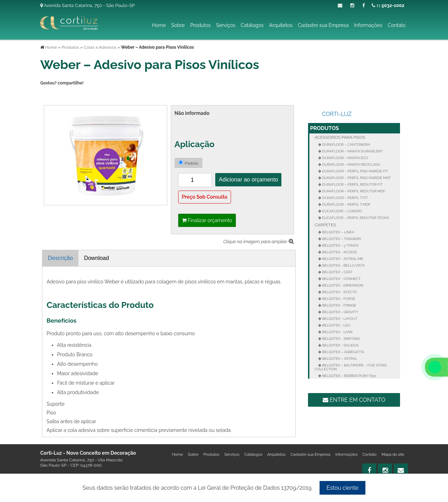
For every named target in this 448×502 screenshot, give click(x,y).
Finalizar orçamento (207, 220)
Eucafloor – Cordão (342, 211)
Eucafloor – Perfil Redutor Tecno (355, 218)
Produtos (200, 25)
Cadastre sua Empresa (323, 25)
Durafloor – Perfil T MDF (346, 204)
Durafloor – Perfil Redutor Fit (352, 184)
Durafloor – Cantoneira (346, 145)
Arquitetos (281, 25)
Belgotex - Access (339, 252)
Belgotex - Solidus (340, 345)
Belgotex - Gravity (340, 312)
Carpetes (325, 225)
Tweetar (50, 95)
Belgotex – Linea (338, 232)
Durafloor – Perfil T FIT (345, 198)
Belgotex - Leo (336, 325)
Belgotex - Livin (337, 332)
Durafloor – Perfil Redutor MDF (353, 191)
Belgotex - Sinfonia (341, 339)
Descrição (60, 258)
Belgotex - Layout (339, 319)
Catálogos (252, 25)
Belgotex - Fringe (339, 305)
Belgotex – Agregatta (343, 352)
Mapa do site (393, 455)
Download (96, 258)
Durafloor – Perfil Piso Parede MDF (356, 178)
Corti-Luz (337, 114)
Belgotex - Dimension (342, 285)
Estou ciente (342, 488)
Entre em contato (354, 400)
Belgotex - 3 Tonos (340, 245)
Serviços (226, 25)
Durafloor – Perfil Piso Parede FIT (355, 171)
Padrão (188, 163)
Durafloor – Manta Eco (345, 158)
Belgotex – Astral (339, 359)
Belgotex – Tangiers (341, 239)
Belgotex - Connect (341, 279)
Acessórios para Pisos (340, 137)
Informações (368, 25)
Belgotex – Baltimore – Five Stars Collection (351, 367)
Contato (397, 25)
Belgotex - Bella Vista (343, 265)
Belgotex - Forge (338, 299)
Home (159, 25)
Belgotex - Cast (337, 272)
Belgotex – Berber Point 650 (349, 376)
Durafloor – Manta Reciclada (351, 164)
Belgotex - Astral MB (342, 259)
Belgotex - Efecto (339, 292)
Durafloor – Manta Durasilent (352, 151)
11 (388, 5)
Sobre (178, 25)
